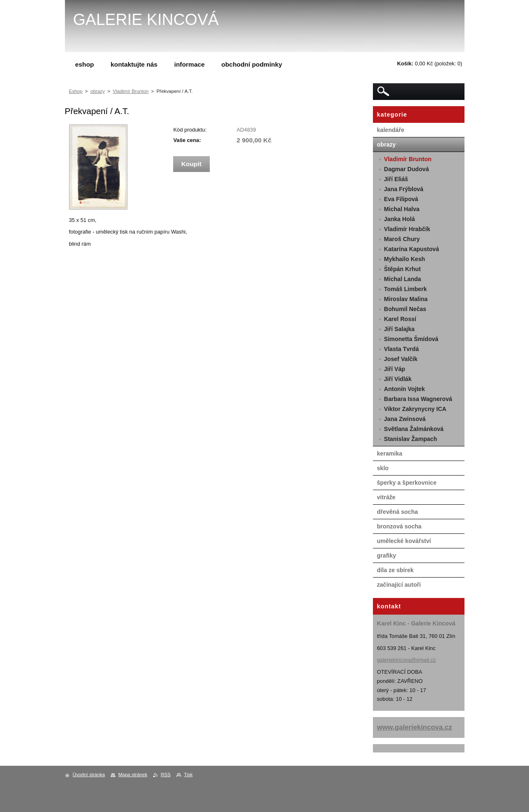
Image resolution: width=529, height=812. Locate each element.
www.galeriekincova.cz (415, 727)
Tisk (188, 775)
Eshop (76, 91)
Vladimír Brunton (131, 91)
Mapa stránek (133, 775)
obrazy (98, 91)
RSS (166, 775)
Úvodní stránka (89, 775)
